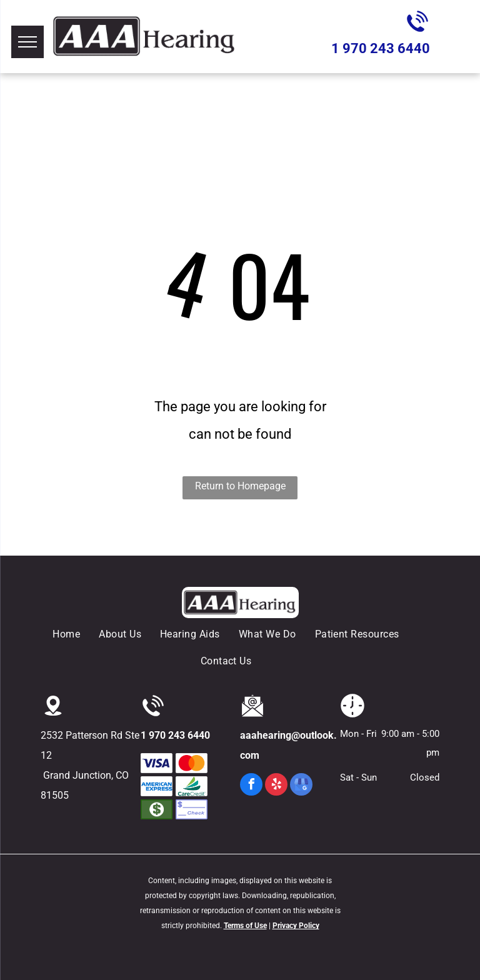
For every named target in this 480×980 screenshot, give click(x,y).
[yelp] (276, 786)
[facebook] (251, 786)
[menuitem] (76, 634)
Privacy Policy (296, 926)
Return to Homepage (240, 486)
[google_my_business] (301, 786)
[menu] (27, 42)
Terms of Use (245, 926)
